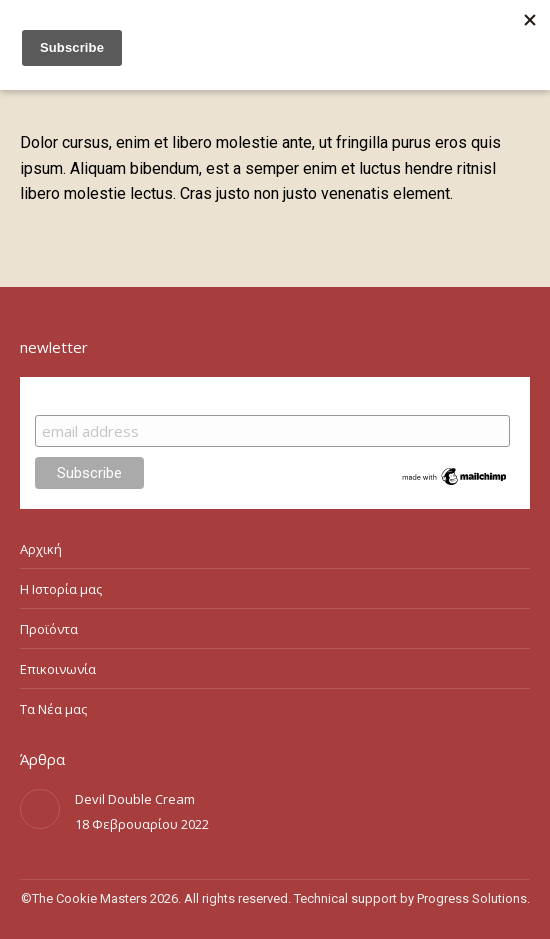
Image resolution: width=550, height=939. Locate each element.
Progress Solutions (472, 898)
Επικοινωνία (58, 669)
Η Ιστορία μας (61, 589)
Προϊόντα (49, 629)
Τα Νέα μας (53, 709)
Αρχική (41, 549)
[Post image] (40, 809)
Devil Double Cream (135, 799)
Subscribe (73, 395)
